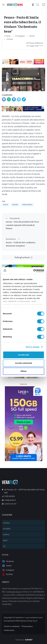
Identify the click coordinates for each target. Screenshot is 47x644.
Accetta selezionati (23, 363)
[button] (39, 5)
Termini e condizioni (12, 626)
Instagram (8, 570)
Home (7, 36)
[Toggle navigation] (3, 5)
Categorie (20, 36)
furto (6, 205)
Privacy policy (27, 626)
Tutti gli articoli (23, 258)
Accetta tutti (23, 355)
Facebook (8, 561)
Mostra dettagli (33, 347)
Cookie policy (9, 630)
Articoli (32, 36)
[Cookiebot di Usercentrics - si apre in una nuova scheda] (34, 271)
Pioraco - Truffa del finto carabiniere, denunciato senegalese (21, 244)
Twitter (7, 566)
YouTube (7, 574)
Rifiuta (23, 371)
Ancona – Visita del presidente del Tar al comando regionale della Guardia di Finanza (22, 225)
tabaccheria (27, 205)
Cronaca (10, 39)
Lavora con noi (9, 504)
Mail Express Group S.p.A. (27, 621)
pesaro (15, 205)
